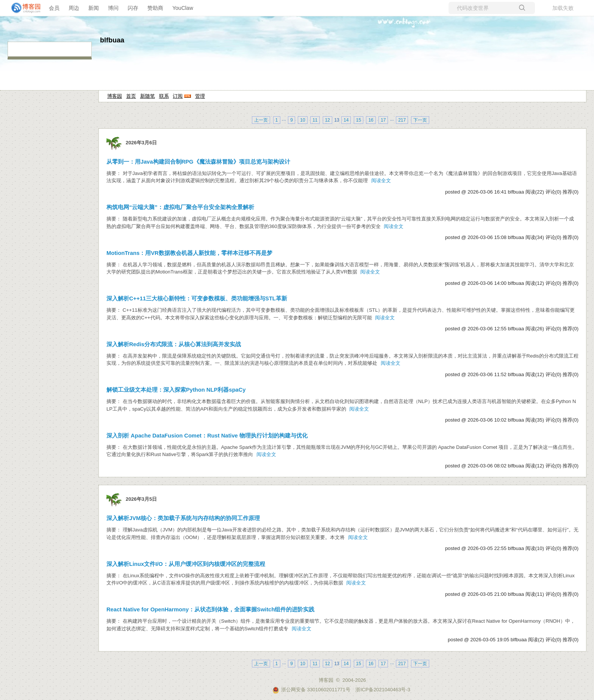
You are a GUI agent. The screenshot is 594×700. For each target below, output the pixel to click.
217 (402, 120)
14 (346, 120)
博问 (113, 8)
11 (315, 120)
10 (302, 120)
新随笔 (148, 96)
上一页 (261, 120)
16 (371, 120)
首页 (131, 96)
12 (327, 120)
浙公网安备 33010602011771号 (311, 690)
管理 (200, 96)
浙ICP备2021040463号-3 (383, 690)
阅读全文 (381, 180)
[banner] (23, 8)
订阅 (178, 96)
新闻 (94, 8)
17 (383, 120)
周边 (74, 8)
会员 (54, 8)
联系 (164, 96)
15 (359, 120)
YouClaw (183, 8)
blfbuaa (112, 40)
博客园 (115, 96)
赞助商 (155, 8)
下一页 (420, 120)
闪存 (133, 8)
